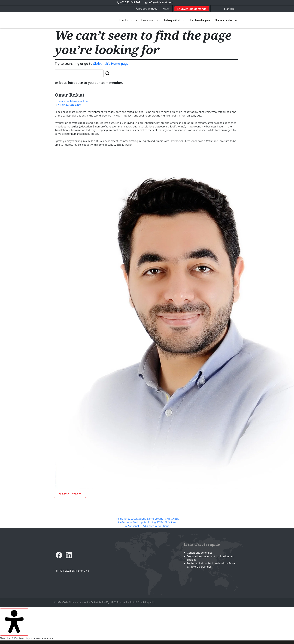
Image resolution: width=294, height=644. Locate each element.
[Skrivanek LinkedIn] (69, 556)
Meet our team (70, 494)
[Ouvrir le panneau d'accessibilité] (14, 622)
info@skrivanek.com (159, 3)
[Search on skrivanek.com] (214, 9)
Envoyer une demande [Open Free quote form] (192, 9)
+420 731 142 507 (130, 3)
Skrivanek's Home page (111, 64)
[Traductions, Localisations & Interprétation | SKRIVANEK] (68, 20)
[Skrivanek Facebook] (59, 556)
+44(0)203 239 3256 (69, 105)
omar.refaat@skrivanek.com (74, 101)
